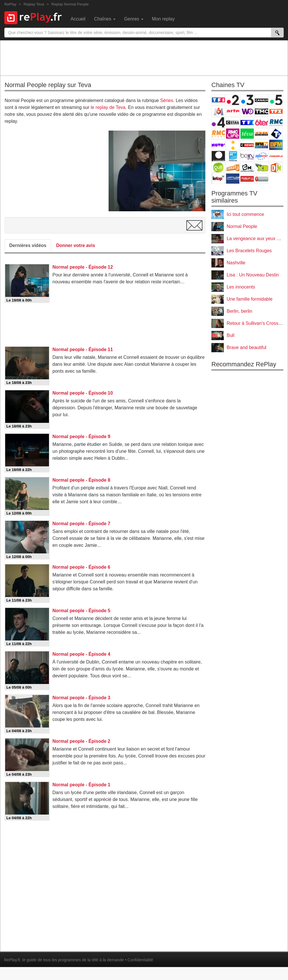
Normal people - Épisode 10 (83, 393)
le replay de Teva (108, 107)
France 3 (247, 100)
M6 (218, 111)
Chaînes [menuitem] (105, 19)
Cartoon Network (247, 167)
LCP (233, 179)
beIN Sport (247, 156)
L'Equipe (276, 156)
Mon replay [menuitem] (163, 19)
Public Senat (247, 179)
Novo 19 (218, 145)
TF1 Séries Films (247, 122)
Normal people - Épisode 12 (83, 267)
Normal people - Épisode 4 (81, 654)
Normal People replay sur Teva (48, 85)
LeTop (218, 179)
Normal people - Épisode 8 (81, 480)
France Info (233, 145)
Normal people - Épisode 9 (81, 437)
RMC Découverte (276, 122)
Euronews (218, 156)
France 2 (233, 100)
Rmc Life (233, 134)
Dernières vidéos (28, 245)
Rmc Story (218, 134)
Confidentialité (140, 960)
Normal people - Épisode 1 (81, 785)
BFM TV (262, 145)
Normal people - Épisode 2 (81, 741)
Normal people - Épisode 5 (81, 611)
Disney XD (262, 167)
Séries (167, 100)
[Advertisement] (144, 58)
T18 (276, 134)
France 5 (276, 100)
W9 (247, 111)
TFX (276, 111)
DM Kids (276, 167)
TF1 (218, 100)
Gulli (218, 167)
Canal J (233, 167)
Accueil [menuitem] (78, 19)
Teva (247, 134)
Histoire (262, 179)
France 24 (233, 156)
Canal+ (262, 100)
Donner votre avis (76, 245)
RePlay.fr (12, 960)
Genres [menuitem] (134, 19)
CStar (233, 122)
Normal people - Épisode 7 (81, 524)
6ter (262, 122)
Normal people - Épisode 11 (83, 349)
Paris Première (262, 134)
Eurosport (262, 156)
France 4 (218, 122)
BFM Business (276, 145)
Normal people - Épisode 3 (81, 698)
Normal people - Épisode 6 (81, 567)
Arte (233, 111)
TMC (262, 111)
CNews (247, 145)
